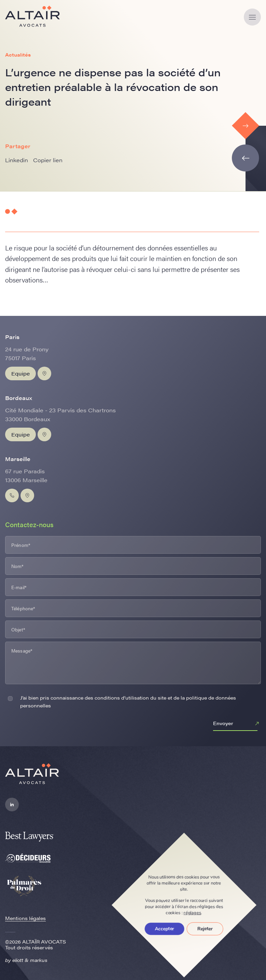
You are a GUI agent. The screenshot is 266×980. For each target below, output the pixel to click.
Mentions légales (25, 918)
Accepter (165, 929)
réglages (192, 913)
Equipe (20, 373)
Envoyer (237, 724)
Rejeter (205, 929)
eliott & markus (30, 960)
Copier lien (48, 160)
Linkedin (17, 160)
